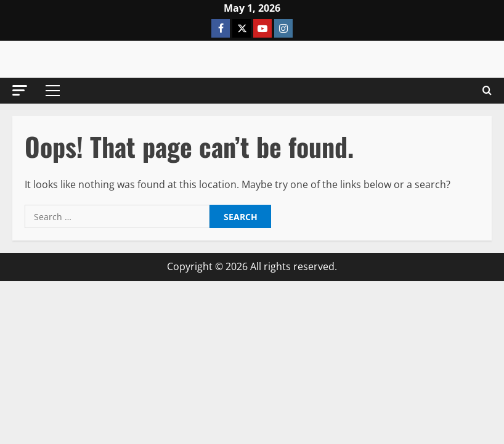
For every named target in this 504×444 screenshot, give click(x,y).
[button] (20, 90)
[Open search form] (487, 91)
